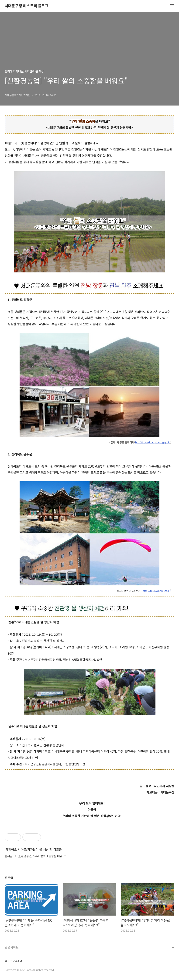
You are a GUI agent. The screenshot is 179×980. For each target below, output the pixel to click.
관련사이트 (12, 947)
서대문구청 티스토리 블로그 (27, 6)
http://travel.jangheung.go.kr (153, 442)
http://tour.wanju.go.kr (156, 591)
